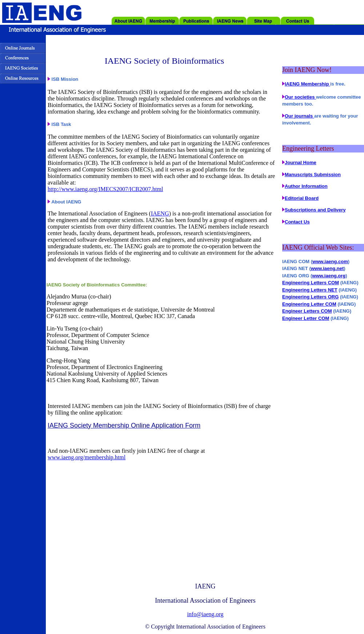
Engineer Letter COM (306, 318)
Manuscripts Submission (313, 175)
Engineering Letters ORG (310, 297)
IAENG (160, 213)
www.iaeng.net (327, 268)
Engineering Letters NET (310, 290)
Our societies (300, 97)
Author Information (306, 186)
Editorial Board (302, 198)
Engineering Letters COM (311, 283)
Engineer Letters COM (307, 311)
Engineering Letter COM (309, 304)
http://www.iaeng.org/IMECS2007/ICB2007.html (105, 189)
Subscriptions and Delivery (315, 210)
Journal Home (301, 163)
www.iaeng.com (330, 261)
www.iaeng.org (329, 276)
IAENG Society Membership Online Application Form (124, 425)
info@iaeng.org (205, 614)
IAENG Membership (307, 84)
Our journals (299, 116)
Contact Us (297, 222)
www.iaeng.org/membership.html (87, 457)
